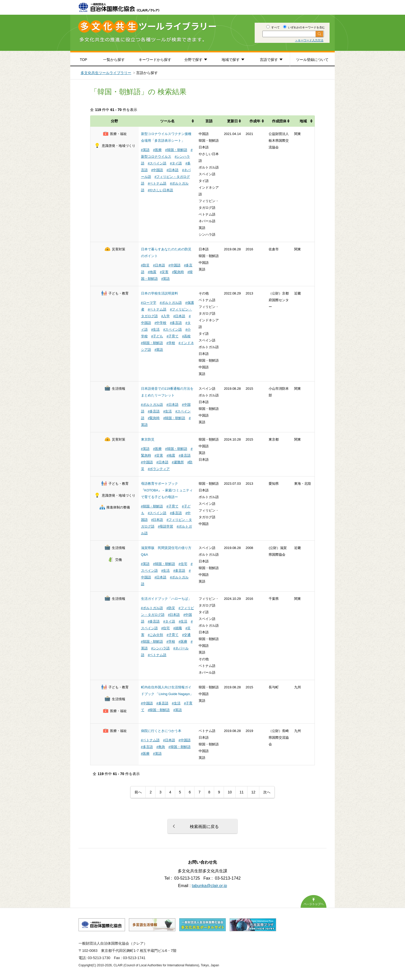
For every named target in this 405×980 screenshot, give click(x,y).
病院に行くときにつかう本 (161, 731)
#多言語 (176, 323)
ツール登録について (312, 60)
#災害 (164, 272)
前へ (138, 792)
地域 (303, 121)
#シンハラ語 (160, 648)
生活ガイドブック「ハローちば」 (166, 599)
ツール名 (167, 121)
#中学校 (160, 323)
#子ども (157, 336)
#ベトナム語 (157, 183)
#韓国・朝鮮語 (176, 150)
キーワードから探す (155, 60)
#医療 (157, 150)
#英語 (145, 150)
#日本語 (173, 170)
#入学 (165, 316)
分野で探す (193, 60)
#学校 (171, 343)
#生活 (155, 329)
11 (242, 792)
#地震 (152, 272)
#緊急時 (178, 272)
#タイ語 (176, 163)
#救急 (161, 747)
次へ (267, 792)
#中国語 (157, 170)
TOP (84, 60)
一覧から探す (114, 60)
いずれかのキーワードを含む (304, 27)
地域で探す (231, 60)
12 (253, 792)
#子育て (173, 336)
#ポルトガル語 (171, 303)
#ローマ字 (149, 303)
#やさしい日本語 (160, 190)
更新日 (232, 121)
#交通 (186, 635)
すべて (273, 27)
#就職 (178, 628)
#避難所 (178, 462)
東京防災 (148, 439)
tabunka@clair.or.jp (209, 886)
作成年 (255, 121)
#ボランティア (159, 469)
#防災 (145, 265)
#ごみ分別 (155, 635)
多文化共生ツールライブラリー (106, 73)
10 (230, 792)
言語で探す (269, 60)
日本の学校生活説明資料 (159, 293)
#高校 (186, 336)
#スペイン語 (157, 163)
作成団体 (279, 121)
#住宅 (183, 564)
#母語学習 (165, 526)
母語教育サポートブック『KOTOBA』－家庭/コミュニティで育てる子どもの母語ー (167, 490)
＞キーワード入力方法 (309, 40)
